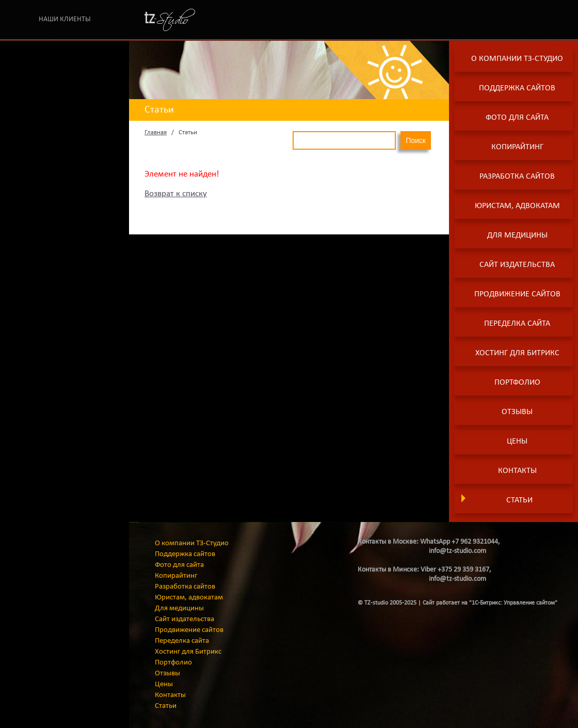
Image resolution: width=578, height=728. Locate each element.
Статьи (519, 500)
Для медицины (517, 235)
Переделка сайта (517, 324)
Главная (156, 132)
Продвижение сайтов (517, 294)
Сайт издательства (517, 265)
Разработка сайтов (517, 177)
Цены (517, 441)
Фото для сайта (517, 118)
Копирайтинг (517, 147)
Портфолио (517, 383)
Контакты (517, 471)
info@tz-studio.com (457, 551)
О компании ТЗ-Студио (517, 59)
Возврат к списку (176, 194)
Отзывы (517, 412)
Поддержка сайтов (517, 88)
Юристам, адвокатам (517, 206)
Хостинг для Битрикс (517, 353)
